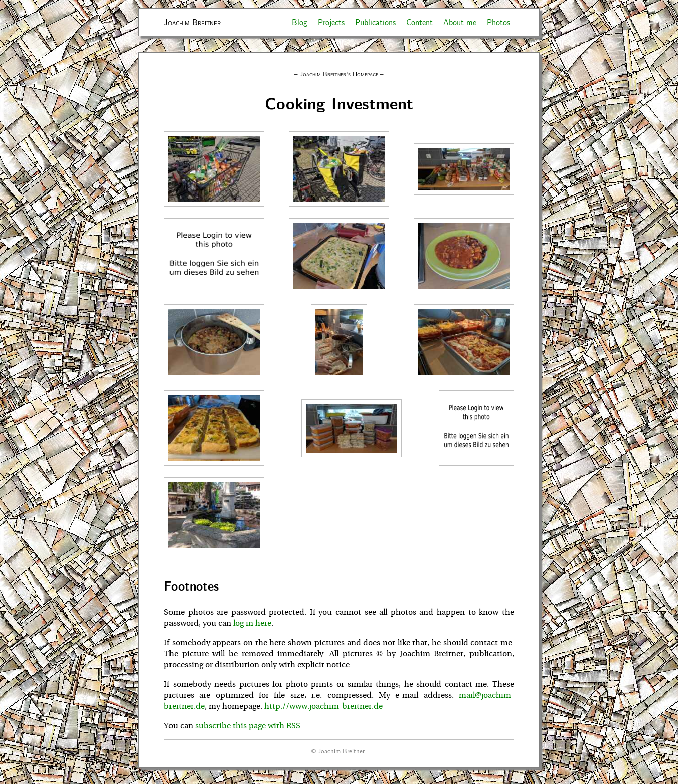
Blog (300, 22)
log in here (252, 623)
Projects (331, 22)
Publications (375, 22)
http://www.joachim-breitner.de (323, 706)
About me (460, 22)
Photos (498, 22)
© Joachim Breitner (338, 751)
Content (419, 22)
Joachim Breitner (192, 22)
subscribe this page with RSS (248, 726)
